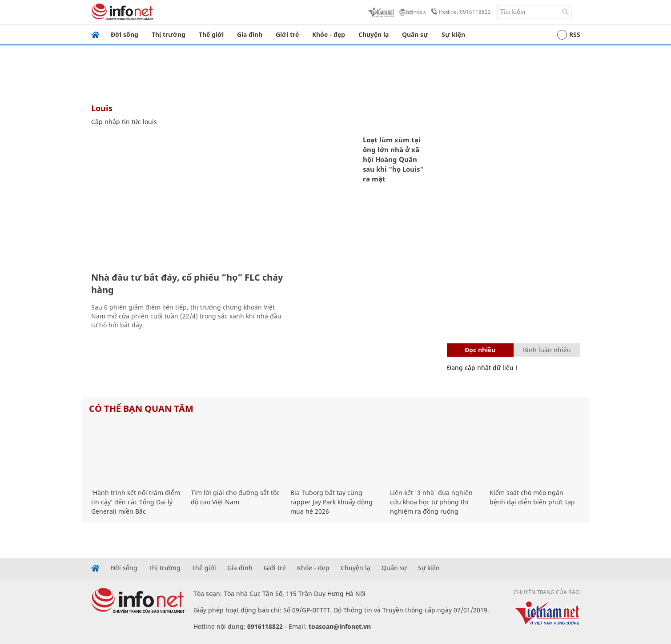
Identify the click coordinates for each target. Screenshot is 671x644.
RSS (569, 35)
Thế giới (211, 34)
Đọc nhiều (480, 350)
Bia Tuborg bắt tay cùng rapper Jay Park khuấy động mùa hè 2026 (331, 502)
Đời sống (125, 34)
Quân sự (415, 34)
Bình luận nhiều (547, 350)
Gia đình (250, 34)
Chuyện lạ (374, 34)
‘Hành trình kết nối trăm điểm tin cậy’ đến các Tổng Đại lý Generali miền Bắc (136, 502)
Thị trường (169, 34)
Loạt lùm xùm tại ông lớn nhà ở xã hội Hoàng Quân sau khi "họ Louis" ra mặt (393, 159)
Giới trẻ (287, 34)
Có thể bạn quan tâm (141, 409)
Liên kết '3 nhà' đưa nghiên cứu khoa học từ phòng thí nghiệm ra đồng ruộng (431, 502)
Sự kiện (453, 34)
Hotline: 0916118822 (459, 12)
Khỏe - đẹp (329, 34)
